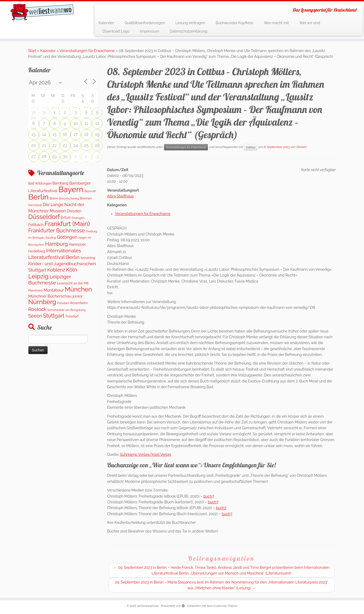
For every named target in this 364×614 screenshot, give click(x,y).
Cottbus (251, 147)
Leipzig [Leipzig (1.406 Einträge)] (39, 276)
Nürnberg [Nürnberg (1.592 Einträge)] (42, 302)
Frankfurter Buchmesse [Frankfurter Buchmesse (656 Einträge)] (57, 231)
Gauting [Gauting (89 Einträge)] (51, 238)
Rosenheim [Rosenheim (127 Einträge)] (79, 303)
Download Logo (116, 31)
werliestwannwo (148, 606)
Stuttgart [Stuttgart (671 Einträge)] (54, 316)
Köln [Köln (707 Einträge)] (71, 270)
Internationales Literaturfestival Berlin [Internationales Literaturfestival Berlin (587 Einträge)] (55, 254)
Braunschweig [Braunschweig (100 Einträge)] (69, 198)
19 (97, 134)
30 (33, 112)
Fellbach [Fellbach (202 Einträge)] (36, 225)
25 (86, 145)
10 (76, 123)
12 (97, 123)
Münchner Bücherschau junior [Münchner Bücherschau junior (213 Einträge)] (56, 296)
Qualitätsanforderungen (145, 23)
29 (55, 157)
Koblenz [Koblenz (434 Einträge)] (56, 270)
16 (65, 134)
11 (86, 123)
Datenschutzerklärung (189, 31)
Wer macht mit (276, 23)
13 (34, 134)
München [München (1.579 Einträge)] (78, 289)
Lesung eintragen (190, 23)
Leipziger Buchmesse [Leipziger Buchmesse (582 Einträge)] (50, 280)
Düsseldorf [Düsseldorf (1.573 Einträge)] (44, 217)
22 (55, 145)
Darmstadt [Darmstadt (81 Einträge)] (35, 205)
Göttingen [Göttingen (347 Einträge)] (67, 237)
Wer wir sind (310, 23)
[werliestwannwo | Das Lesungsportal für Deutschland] (42, 12)
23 (65, 145)
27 (34, 157)
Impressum (150, 31)
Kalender (106, 23)
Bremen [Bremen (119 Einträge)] (86, 198)
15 (55, 134)
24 (76, 145)
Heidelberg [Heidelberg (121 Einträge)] (37, 251)
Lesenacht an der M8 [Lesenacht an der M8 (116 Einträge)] (73, 283)
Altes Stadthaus (121, 196)
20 (33, 145)
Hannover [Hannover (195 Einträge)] (77, 244)
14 (44, 134)
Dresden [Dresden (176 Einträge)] (74, 211)
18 (86, 134)
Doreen (302, 147)
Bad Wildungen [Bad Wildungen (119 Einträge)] (40, 183)
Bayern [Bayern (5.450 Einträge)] (71, 189)
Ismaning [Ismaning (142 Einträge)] (88, 258)
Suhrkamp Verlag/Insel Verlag (146, 454)
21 (44, 145)
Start (32, 51)
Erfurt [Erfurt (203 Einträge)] (66, 218)
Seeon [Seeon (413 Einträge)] (35, 316)
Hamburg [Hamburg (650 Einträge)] (57, 244)
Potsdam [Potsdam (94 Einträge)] (63, 303)
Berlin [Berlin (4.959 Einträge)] (39, 197)
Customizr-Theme (225, 606)
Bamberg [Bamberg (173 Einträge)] (60, 183)
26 (97, 145)
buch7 (209, 496)
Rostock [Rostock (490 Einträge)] (37, 309)
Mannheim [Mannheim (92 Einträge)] (36, 290)
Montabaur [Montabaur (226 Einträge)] (54, 290)
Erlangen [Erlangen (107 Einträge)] (78, 218)
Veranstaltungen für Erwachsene (87, 51)
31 (44, 112)
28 (44, 157)
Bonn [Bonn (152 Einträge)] (54, 198)
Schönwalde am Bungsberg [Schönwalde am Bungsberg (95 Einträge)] (66, 310)
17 (76, 134)
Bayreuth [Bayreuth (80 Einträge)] (90, 191)
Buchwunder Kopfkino (235, 23)
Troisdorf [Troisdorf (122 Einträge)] (72, 316)
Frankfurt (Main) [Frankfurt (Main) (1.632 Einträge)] (67, 224)
